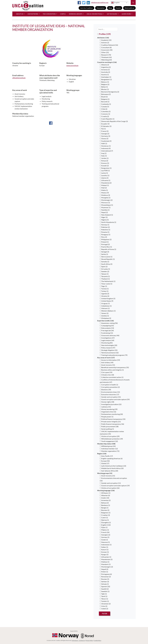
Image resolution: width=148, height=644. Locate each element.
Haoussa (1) (105, 542)
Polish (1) (104, 572)
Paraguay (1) (105, 234)
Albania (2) (104, 65)
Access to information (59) (110, 360)
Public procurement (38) (109, 426)
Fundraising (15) (106, 333)
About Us (20, 14)
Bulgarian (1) (105, 513)
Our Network (33, 14)
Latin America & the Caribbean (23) (113, 466)
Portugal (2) (105, 244)
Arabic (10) (104, 498)
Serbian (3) (104, 581)
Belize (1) (104, 87)
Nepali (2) (104, 569)
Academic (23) (106, 40)
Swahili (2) (104, 589)
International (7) (106, 151)
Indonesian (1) (106, 545)
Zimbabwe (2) (105, 318)
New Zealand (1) (106, 215)
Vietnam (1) (105, 308)
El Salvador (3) (106, 126)
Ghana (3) (104, 138)
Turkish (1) (104, 601)
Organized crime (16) (108, 412)
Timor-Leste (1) (106, 284)
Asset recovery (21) (107, 476)
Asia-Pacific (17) (106, 456)
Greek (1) (104, 540)
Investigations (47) (107, 338)
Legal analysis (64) (107, 340)
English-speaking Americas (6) (111, 458)
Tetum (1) (104, 599)
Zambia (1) (104, 316)
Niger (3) (104, 217)
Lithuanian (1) (105, 557)
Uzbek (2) (104, 609)
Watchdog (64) (106, 60)
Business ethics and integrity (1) (112, 370)
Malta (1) (104, 190)
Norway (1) (104, 225)
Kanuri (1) (104, 550)
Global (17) (104, 463)
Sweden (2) (104, 271)
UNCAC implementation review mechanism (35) (112, 433)
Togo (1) (103, 286)
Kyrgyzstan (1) (106, 168)
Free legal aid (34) (107, 330)
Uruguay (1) (105, 303)
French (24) (105, 532)
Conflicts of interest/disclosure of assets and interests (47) (115, 381)
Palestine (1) (105, 230)
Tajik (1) (103, 594)
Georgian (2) (105, 535)
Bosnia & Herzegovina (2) (109, 92)
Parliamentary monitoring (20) (111, 414)
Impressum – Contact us (78, 640)
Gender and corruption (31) (110, 397)
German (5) (105, 537)
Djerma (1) (104, 520)
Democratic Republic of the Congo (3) (114, 121)
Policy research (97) (107, 348)
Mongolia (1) (105, 198)
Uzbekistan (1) (106, 306)
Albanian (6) (105, 495)
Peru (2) (103, 237)
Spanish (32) (105, 586)
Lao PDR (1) (105, 170)
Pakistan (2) (105, 227)
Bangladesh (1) (106, 79)
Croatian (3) (105, 515)
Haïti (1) (103, 143)
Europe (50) (105, 461)
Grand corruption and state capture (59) (115, 399)
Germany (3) (105, 136)
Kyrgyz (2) (104, 554)
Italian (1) (104, 547)
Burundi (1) (105, 102)
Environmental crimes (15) (110, 392)
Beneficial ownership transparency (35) (114, 367)
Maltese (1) (105, 562)
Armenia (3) (105, 70)
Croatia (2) (104, 116)
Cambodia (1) (105, 104)
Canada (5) (104, 106)
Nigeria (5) (104, 220)
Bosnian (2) (105, 510)
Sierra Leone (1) (106, 257)
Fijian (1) (104, 527)
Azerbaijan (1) (105, 77)
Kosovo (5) (104, 163)
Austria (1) (104, 75)
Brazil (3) (104, 97)
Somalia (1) (104, 262)
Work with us (129, 8)
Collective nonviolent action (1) (112, 377)
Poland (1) (104, 242)
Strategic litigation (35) (109, 350)
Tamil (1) (103, 596)
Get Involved (112, 14)
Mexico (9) (104, 193)
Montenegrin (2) (106, 567)
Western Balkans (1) (108, 311)
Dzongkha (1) (105, 522)
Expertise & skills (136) (106, 321)
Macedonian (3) (106, 559)
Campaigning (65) (107, 326)
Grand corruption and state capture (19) (115, 486)
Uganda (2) (104, 294)
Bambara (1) (105, 505)
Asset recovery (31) (107, 365)
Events (118, 8)
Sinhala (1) (104, 584)
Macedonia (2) (106, 183)
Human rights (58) (107, 402)
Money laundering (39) (109, 409)
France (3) (104, 131)
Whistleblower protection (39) (111, 439)
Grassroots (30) (106, 50)
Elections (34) (105, 390)
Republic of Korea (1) (108, 249)
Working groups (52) (105, 473)
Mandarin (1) (105, 564)
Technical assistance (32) (109, 353)
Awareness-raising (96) (109, 323)
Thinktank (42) (106, 57)
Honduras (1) (105, 146)
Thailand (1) (105, 279)
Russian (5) (104, 579)
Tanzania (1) (105, 276)
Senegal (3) (104, 252)
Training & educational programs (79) (114, 355)
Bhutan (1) (104, 89)
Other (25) (104, 52)
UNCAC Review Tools (95, 14)
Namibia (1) (105, 210)
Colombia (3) (105, 111)
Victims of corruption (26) (110, 488)
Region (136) (102, 454)
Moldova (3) (105, 195)
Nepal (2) (104, 212)
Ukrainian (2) (105, 604)
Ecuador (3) (105, 124)
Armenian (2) (105, 500)
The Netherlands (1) (108, 281)
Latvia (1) (104, 173)
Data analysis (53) (107, 328)
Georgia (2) (104, 134)
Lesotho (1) (105, 175)
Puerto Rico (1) (106, 247)
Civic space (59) (106, 372)
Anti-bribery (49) (107, 362)
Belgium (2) (105, 84)
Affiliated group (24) (108, 446)
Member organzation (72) (110, 451)
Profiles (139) (104, 34)
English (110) (105, 525)
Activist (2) (104, 43)
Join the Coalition (86, 8)
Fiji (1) (103, 129)
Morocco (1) (105, 202)
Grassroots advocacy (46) (110, 335)
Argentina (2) (105, 67)
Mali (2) (103, 188)
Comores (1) (105, 114)
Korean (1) (104, 552)
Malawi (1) (104, 185)
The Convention (49, 14)
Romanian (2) (105, 577)
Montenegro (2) (106, 200)
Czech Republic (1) (107, 119)
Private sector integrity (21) (110, 422)
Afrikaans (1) (105, 493)
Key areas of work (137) (106, 358)
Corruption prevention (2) (110, 387)
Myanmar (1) (105, 207)
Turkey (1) (104, 291)
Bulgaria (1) (105, 99)
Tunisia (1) (104, 289)
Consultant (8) (106, 47)
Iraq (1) (103, 153)
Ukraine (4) (104, 296)
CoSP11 (63, 14)
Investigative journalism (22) (111, 404)
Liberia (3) (104, 178)
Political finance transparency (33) (113, 419)
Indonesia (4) (105, 148)
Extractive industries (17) (109, 394)
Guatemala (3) (106, 141)
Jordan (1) (104, 158)
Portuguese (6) (106, 574)
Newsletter (101, 8)
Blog (110, 8)
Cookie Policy (98, 640)
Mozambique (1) (106, 205)
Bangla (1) (104, 508)
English (115, 3)
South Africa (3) (106, 264)
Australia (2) (105, 72)
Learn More (126, 14)
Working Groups (76, 14)
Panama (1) (105, 232)
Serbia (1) (104, 254)
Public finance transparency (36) (112, 424)
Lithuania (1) (105, 180)
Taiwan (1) (104, 274)
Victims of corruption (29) (110, 436)
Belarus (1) (104, 82)
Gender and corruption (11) (110, 483)
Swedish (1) (105, 591)
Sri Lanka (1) (105, 269)
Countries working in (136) (107, 62)
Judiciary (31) (105, 407)
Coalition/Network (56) (109, 45)
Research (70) (105, 55)
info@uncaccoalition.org (100, 2)
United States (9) (106, 301)
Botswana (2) (105, 94)
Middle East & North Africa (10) (112, 468)
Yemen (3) (104, 313)
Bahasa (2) (104, 503)
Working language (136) (106, 490)
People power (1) (107, 417)
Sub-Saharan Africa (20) (109, 471)
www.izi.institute (72, 65)
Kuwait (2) (104, 166)
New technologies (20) (108, 345)
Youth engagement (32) (109, 441)
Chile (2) (103, 109)
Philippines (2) (106, 239)
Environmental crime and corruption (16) (113, 479)
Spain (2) (104, 266)
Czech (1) (104, 518)
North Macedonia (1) (108, 222)
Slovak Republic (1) (107, 259)
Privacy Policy (89, 640)
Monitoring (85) (106, 343)
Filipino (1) (104, 530)
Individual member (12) (109, 449)
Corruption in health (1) (109, 385)
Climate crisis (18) (107, 375)
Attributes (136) (103, 38)
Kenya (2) (104, 161)
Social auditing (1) (107, 429)
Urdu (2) (103, 606)
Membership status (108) (106, 444)
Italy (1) (103, 156)
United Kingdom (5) (108, 298)
